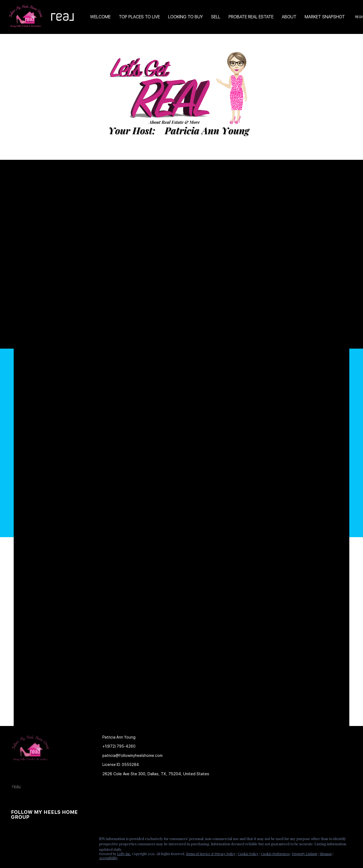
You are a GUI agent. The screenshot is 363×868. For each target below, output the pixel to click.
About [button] (289, 17)
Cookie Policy (248, 854)
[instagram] (37, 840)
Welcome (100, 17)
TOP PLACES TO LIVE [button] (139, 17)
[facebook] (15, 840)
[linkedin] (26, 840)
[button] (110, 795)
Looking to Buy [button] (185, 17)
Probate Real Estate (251, 17)
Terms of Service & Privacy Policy (211, 854)
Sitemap (326, 854)
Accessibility (108, 858)
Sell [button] (216, 17)
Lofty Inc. (124, 854)
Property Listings (305, 854)
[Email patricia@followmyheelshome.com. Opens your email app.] (133, 756)
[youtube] (48, 840)
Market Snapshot (325, 17)
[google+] (59, 840)
